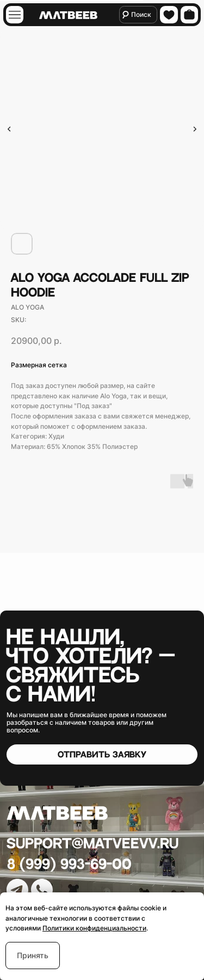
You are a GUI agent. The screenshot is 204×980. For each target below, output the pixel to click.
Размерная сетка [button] (39, 365)
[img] (14, 15)
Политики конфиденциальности (94, 928)
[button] (102, 755)
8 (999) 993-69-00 (69, 864)
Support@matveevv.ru (92, 844)
